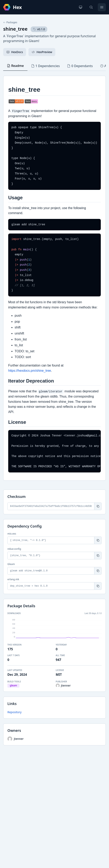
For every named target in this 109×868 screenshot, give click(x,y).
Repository (14, 712)
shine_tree (15, 29)
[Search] (91, 7)
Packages (10, 22)
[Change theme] (81, 7)
